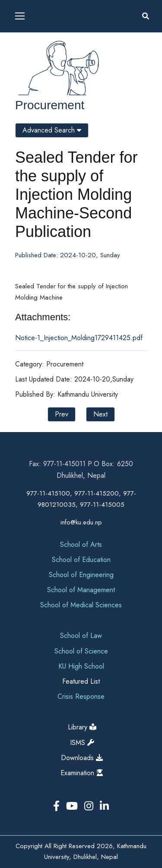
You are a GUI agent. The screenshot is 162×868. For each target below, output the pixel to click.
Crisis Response (81, 696)
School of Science (81, 651)
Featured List (81, 681)
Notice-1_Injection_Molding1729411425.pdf (79, 338)
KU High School (81, 666)
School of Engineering (81, 575)
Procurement (50, 105)
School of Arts (81, 544)
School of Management (81, 590)
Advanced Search (52, 130)
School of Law (81, 636)
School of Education (81, 560)
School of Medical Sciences (81, 605)
